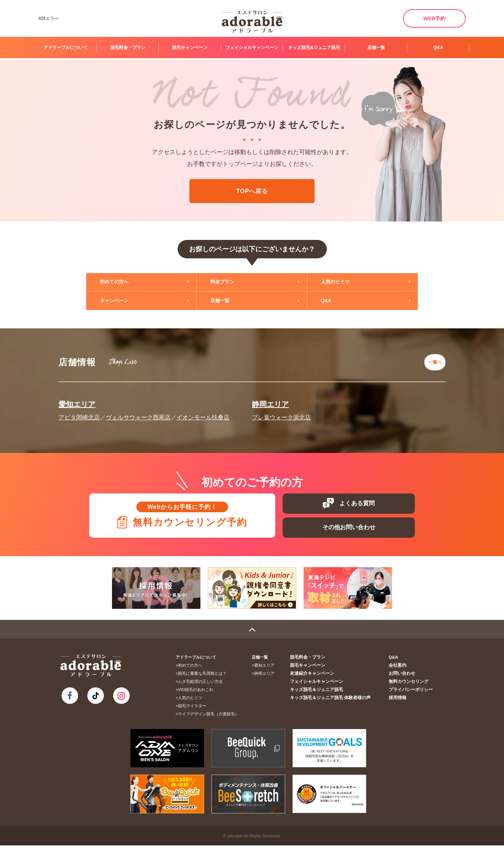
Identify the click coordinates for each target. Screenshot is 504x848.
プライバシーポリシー (412, 692)
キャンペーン (120, 301)
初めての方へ (120, 282)
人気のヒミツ (341, 282)
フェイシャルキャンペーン (252, 48)
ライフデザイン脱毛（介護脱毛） (211, 716)
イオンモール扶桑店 (203, 412)
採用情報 (400, 700)
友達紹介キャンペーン (320, 676)
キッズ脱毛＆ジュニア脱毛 (324, 692)
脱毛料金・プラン (128, 48)
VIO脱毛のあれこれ (198, 692)
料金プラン (228, 282)
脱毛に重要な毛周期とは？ (205, 676)
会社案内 (400, 668)
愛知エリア (77, 399)
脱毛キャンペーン (190, 48)
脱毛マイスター (195, 708)
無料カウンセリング (410, 684)
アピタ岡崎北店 (79, 412)
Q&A (438, 48)
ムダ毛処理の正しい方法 (203, 684)
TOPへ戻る (252, 191)
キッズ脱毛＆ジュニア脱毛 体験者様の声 (337, 700)
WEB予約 (435, 18)
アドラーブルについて (66, 48)
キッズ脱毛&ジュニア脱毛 (314, 48)
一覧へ (433, 360)
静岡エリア (270, 399)
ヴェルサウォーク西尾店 (138, 412)
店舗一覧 (376, 48)
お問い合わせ (404, 676)
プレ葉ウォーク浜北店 (281, 412)
